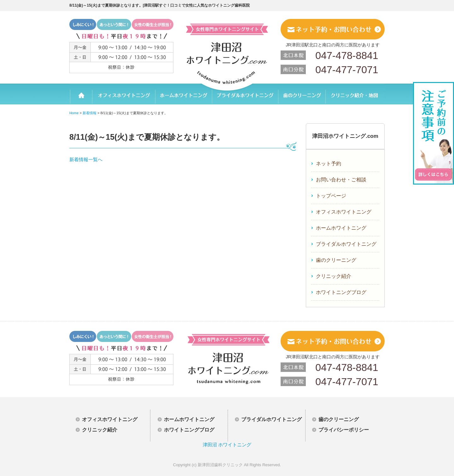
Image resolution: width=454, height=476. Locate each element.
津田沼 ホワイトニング (227, 445)
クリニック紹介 (334, 276)
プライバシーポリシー (344, 430)
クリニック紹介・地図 (355, 94)
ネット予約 (329, 164)
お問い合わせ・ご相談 (341, 180)
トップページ (331, 196)
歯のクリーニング (302, 94)
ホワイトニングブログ (341, 292)
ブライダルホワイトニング (245, 94)
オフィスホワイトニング (124, 94)
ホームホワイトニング (183, 94)
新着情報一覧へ (86, 159)
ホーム (81, 94)
